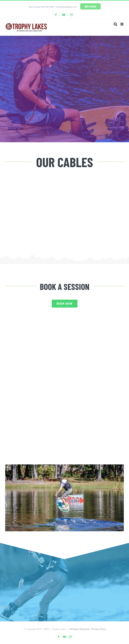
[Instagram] (3, 607)
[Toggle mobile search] (115, 24)
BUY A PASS (90, 6)
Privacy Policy (99, 629)
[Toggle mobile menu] (122, 24)
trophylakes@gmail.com (66, 7)
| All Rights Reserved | (79, 629)
